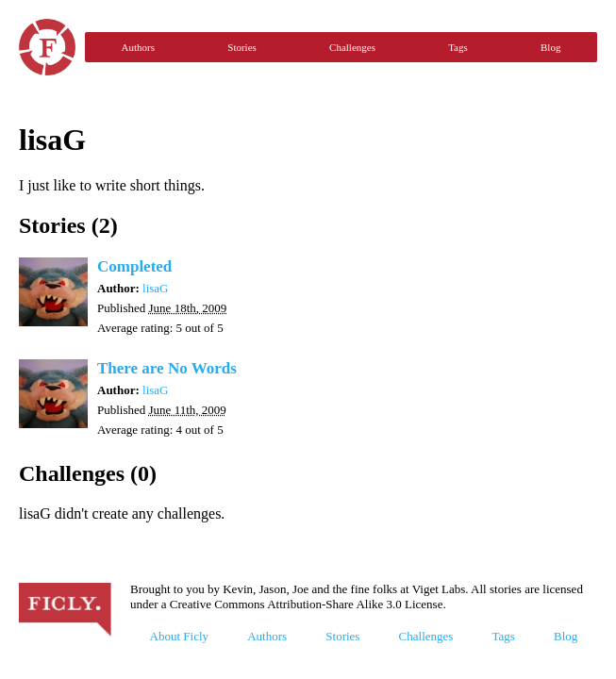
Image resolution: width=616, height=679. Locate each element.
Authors (138, 47)
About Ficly (179, 636)
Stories (242, 47)
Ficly (47, 47)
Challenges (352, 47)
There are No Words (167, 368)
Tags (458, 47)
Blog (550, 47)
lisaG (155, 288)
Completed (134, 266)
